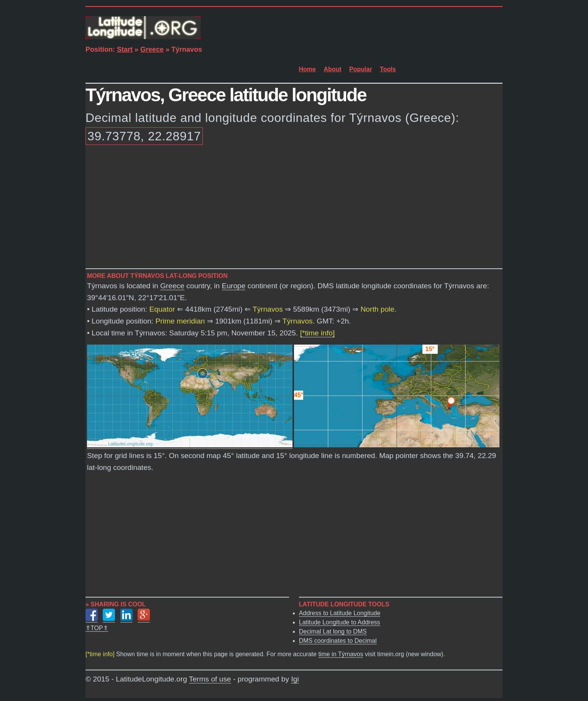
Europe (234, 286)
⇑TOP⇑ (97, 628)
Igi (295, 679)
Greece (152, 49)
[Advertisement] (294, 208)
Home (307, 69)
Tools (388, 69)
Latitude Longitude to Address (340, 622)
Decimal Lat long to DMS (333, 631)
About (332, 69)
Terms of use (210, 679)
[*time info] (318, 333)
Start (125, 49)
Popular (361, 69)
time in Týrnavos (341, 654)
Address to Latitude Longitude (340, 613)
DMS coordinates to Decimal (338, 641)
